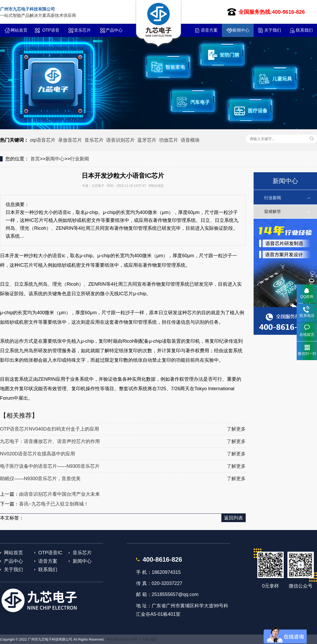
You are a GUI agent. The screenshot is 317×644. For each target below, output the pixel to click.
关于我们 (273, 30)
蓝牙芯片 (147, 140)
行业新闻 (80, 159)
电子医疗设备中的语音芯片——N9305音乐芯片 (50, 466)
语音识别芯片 (120, 140)
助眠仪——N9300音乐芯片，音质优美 (40, 479)
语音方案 (209, 30)
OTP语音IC (51, 32)
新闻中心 (241, 30)
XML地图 (150, 639)
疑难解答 (273, 211)
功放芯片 (169, 140)
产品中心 (114, 30)
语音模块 (190, 140)
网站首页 (19, 30)
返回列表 (234, 518)
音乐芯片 (82, 30)
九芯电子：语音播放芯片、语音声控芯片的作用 (50, 441)
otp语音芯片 (43, 140)
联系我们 (304, 30)
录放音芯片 (70, 140)
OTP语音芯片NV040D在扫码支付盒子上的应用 (50, 429)
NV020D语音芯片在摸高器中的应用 (38, 454)
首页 (35, 159)
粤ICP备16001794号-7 (124, 639)
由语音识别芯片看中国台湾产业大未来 (59, 494)
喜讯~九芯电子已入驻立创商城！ (54, 504)
